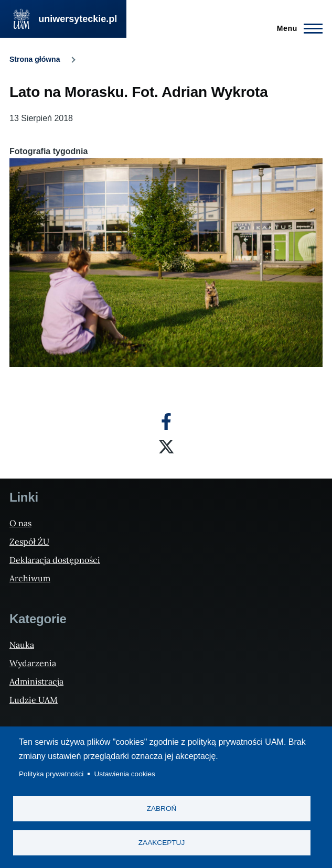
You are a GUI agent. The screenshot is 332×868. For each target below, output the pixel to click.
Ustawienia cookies (125, 774)
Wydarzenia (33, 663)
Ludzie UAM (34, 700)
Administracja (36, 681)
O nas (20, 523)
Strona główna (35, 59)
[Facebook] (166, 421)
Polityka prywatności (51, 774)
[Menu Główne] (297, 28)
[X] (166, 447)
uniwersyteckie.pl (78, 19)
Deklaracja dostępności (55, 560)
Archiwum (30, 578)
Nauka (22, 645)
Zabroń (162, 809)
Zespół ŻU (29, 541)
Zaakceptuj (162, 843)
